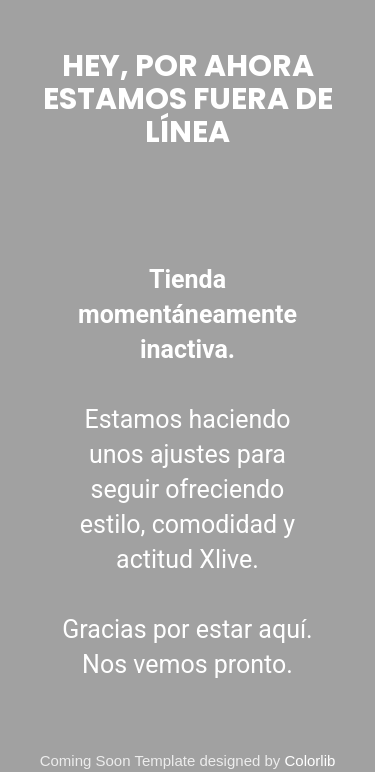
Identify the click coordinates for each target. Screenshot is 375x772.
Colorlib (310, 760)
